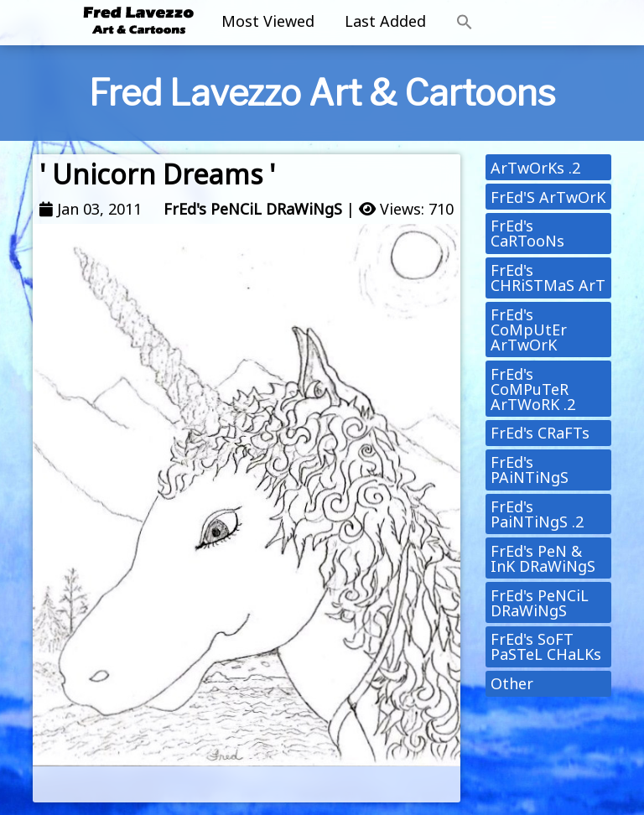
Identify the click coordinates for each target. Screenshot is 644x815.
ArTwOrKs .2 (535, 168)
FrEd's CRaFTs (540, 433)
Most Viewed (268, 21)
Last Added (385, 21)
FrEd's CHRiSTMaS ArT (548, 278)
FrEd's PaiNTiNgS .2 (537, 514)
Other (512, 683)
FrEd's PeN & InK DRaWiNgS (543, 558)
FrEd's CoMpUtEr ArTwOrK (529, 330)
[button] (465, 23)
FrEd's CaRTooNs (527, 233)
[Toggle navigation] (549, 23)
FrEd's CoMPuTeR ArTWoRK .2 (533, 389)
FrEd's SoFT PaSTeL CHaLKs (546, 646)
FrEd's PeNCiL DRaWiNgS (253, 209)
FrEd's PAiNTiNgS (530, 470)
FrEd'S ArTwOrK (548, 197)
